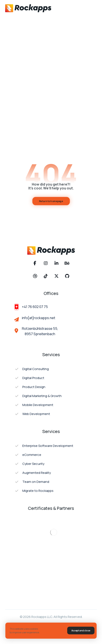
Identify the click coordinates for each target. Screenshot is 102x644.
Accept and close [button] (81, 631)
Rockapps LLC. (42, 617)
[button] (92, 8)
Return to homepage (51, 201)
